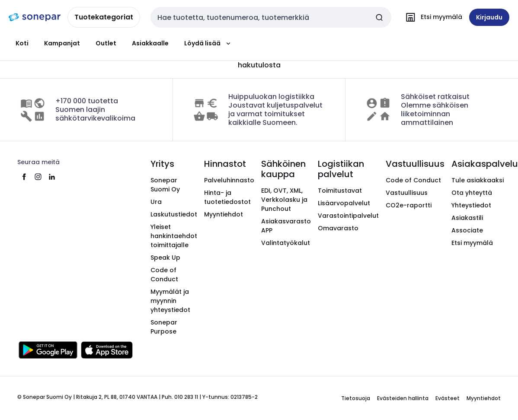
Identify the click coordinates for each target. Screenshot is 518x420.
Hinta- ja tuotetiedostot (227, 197)
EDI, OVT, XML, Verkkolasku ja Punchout (284, 200)
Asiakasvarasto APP (286, 226)
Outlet (106, 43)
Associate (467, 230)
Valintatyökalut (286, 243)
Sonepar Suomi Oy (165, 185)
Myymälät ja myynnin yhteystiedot (170, 301)
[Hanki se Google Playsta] (48, 350)
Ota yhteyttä (472, 193)
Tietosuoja (356, 398)
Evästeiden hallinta (403, 398)
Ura (156, 202)
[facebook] (24, 177)
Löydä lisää (208, 43)
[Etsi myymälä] (432, 17)
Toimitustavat (340, 191)
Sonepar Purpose (164, 327)
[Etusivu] (35, 17)
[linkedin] (52, 177)
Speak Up (165, 258)
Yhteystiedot (471, 205)
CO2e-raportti (409, 205)
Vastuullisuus (407, 193)
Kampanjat (62, 43)
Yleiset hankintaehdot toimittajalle (174, 236)
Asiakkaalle (150, 43)
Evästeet (448, 398)
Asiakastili (467, 218)
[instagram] (38, 177)
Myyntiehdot (224, 214)
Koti (22, 43)
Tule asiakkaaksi (478, 180)
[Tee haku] (379, 17)
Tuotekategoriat (104, 17)
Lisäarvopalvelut (344, 203)
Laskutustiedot (174, 214)
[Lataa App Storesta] (107, 350)
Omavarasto (338, 228)
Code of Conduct (164, 275)
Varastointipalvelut (348, 216)
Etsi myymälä (472, 243)
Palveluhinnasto (229, 180)
